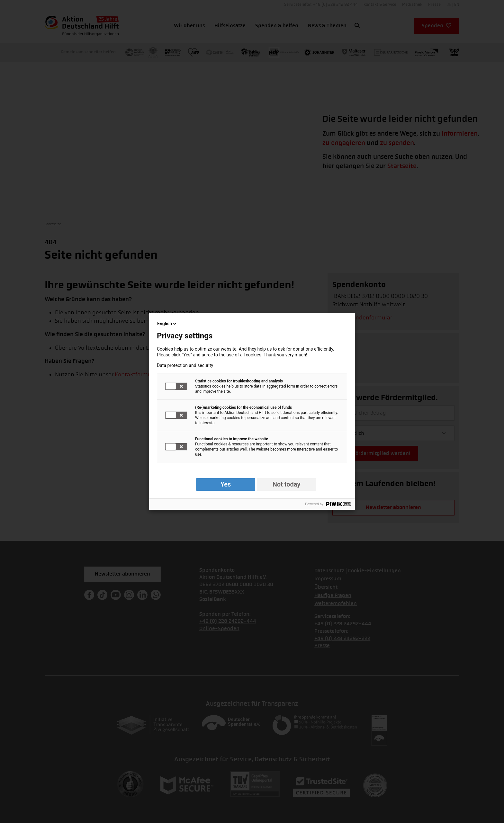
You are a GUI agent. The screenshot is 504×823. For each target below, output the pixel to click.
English (167, 324)
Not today (287, 484)
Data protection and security (185, 365)
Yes (226, 484)
